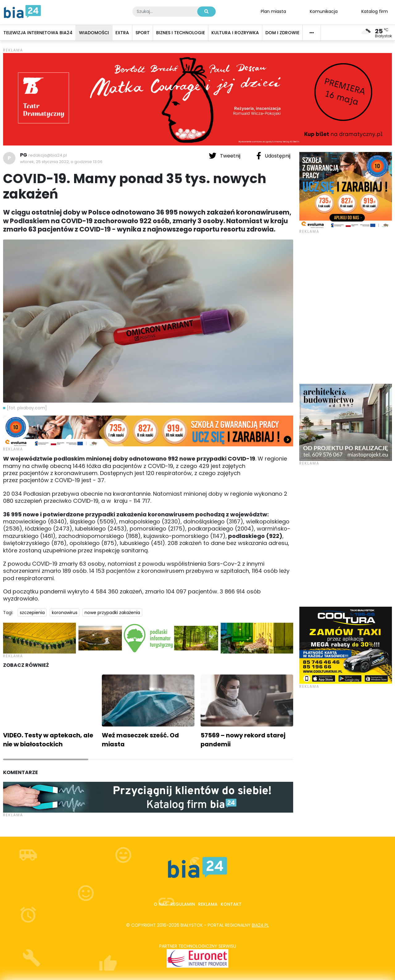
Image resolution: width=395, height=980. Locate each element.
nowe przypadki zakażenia (112, 613)
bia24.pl (260, 925)
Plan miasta (273, 11)
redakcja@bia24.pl (48, 155)
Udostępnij (273, 156)
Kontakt (231, 904)
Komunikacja (324, 11)
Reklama (208, 904)
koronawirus (65, 613)
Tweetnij (225, 156)
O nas (160, 904)
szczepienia (32, 613)
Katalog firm (375, 11)
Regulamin (183, 904)
